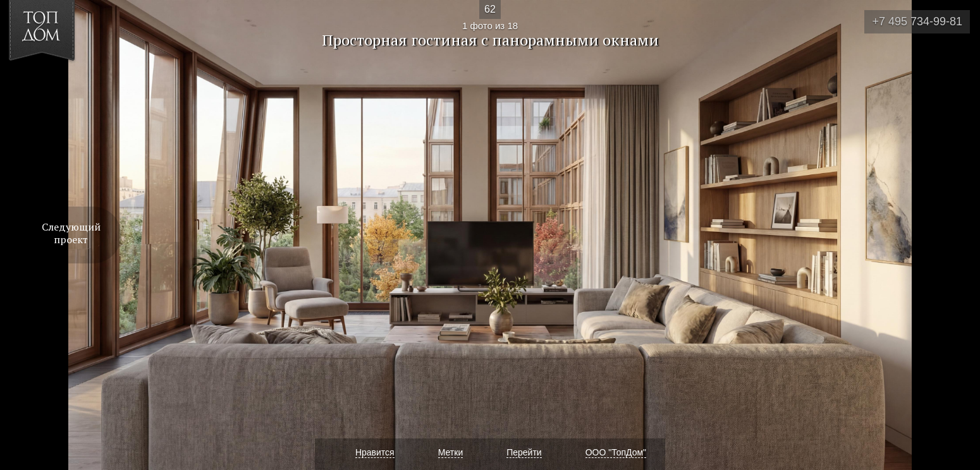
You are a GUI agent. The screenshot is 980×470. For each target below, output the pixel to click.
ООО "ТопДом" (616, 452)
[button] (56, 83)
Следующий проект (71, 233)
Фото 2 (956, 235)
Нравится (375, 452)
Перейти (524, 452)
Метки (451, 452)
